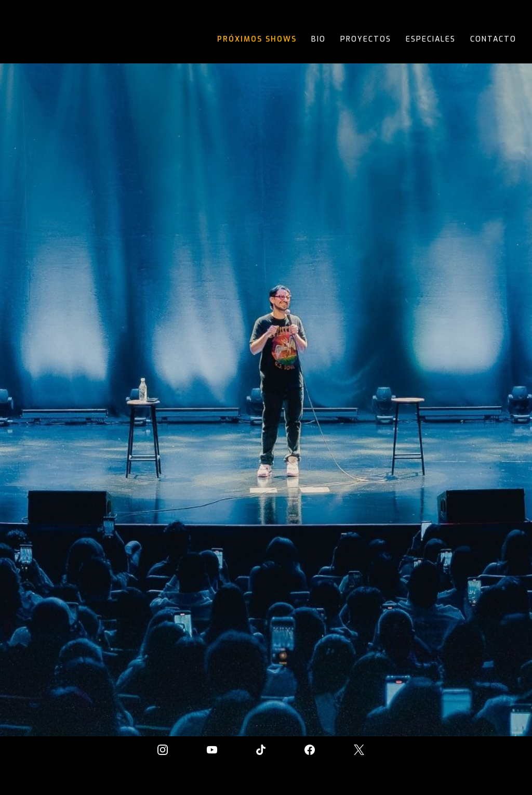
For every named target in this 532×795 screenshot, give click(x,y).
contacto (493, 39)
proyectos (366, 39)
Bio (318, 39)
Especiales (431, 39)
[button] (511, 379)
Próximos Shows (257, 39)
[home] (48, 40)
